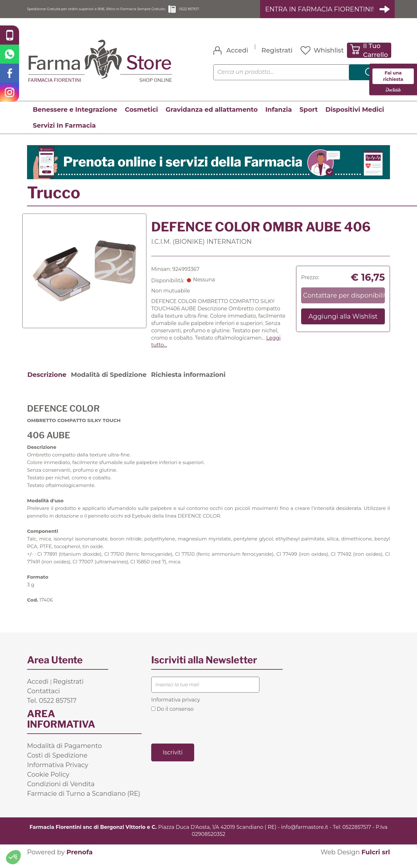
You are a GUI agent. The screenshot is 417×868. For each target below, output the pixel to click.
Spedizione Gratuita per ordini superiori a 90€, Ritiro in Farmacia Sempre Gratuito (120, 13)
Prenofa (80, 860)
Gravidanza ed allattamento (212, 117)
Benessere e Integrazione (75, 117)
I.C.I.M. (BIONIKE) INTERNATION (201, 250)
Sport (309, 117)
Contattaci (43, 699)
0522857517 (357, 835)
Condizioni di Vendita (61, 792)
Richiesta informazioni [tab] (188, 383)
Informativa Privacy (58, 773)
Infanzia (279, 117)
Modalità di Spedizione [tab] (109, 383)
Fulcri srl (376, 860)
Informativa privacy (176, 707)
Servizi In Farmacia (64, 133)
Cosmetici (141, 117)
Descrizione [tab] (47, 383)
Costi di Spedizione (57, 763)
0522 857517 (246, 13)
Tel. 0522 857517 (52, 708)
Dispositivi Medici (355, 117)
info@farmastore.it (305, 835)
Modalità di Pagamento (64, 753)
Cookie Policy (48, 782)
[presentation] (200, 735)
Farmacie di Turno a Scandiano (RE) (84, 801)
